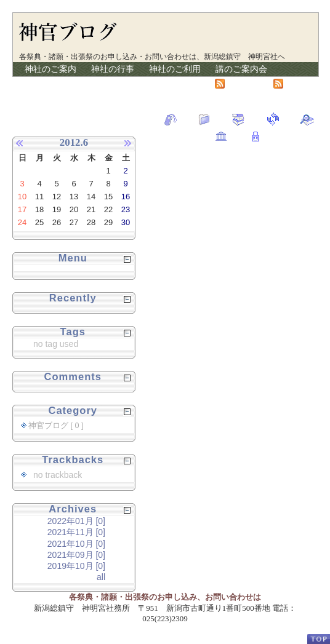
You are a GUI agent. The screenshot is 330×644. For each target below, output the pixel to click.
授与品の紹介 (50, 83)
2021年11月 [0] (76, 532)
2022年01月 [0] (76, 521)
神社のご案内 (50, 69)
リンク (162, 83)
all (101, 577)
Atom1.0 (237, 83)
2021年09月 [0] (76, 555)
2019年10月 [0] (76, 566)
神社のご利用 (175, 69)
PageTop (318, 639)
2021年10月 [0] (76, 544)
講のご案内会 (241, 69)
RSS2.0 (294, 83)
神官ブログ (113, 83)
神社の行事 (113, 69)
